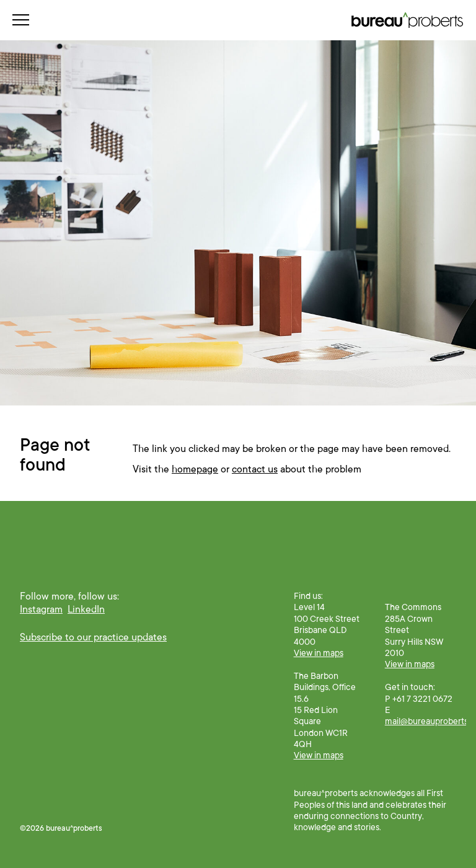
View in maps (319, 653)
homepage (195, 469)
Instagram (41, 609)
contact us (255, 469)
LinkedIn (86, 609)
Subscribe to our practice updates (93, 637)
